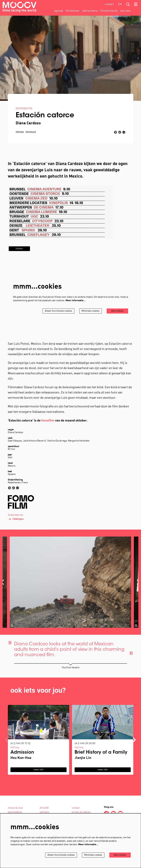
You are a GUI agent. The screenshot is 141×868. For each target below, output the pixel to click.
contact (109, 4)
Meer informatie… (76, 309)
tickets (20, 258)
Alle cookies (117, 320)
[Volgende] (134, 749)
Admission (22, 761)
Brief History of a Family (101, 761)
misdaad (31, 141)
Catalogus (16, 528)
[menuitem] (59, 11)
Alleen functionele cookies (57, 320)
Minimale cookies (90, 320)
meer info (39, 779)
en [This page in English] (120, 4)
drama (20, 141)
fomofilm (48, 430)
